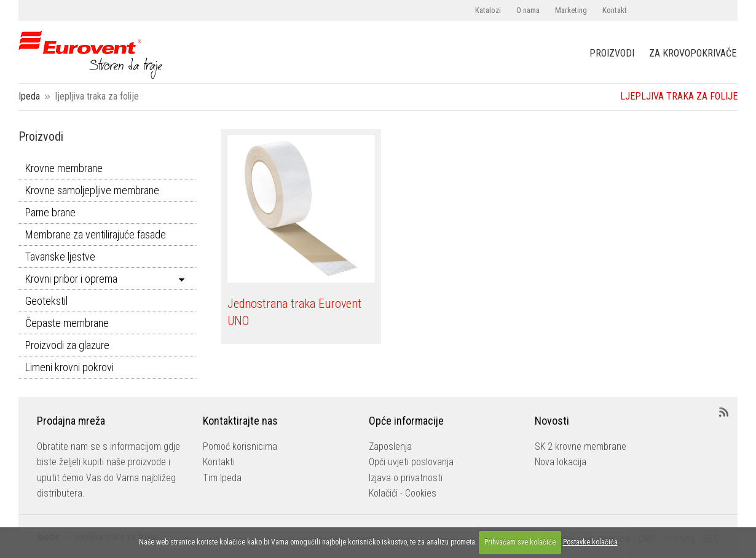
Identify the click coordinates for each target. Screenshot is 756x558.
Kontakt (615, 10)
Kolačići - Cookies (403, 493)
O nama (528, 10)
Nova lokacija (561, 462)
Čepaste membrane (67, 323)
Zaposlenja (390, 446)
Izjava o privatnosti (406, 478)
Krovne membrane (64, 168)
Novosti (552, 421)
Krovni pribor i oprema (71, 279)
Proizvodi (41, 136)
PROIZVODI (612, 53)
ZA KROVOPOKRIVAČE (693, 53)
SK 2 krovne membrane (581, 446)
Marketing (571, 10)
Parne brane (50, 212)
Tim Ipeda (222, 478)
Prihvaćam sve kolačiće (520, 542)
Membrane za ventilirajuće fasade (96, 234)
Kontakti (219, 462)
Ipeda (29, 96)
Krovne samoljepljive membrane (92, 190)
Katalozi (488, 10)
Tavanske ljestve (60, 257)
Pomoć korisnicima (240, 446)
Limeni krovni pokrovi (69, 367)
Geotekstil (46, 301)
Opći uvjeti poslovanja (411, 462)
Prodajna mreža (71, 421)
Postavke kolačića (590, 542)
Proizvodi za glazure (67, 345)
